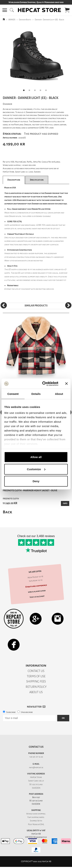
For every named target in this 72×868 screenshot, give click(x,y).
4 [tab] (42, 91)
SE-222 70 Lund (36, 784)
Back (7, 512)
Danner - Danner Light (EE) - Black (49, 20)
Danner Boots (25, 20)
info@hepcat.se (36, 767)
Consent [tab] (13, 394)
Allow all (36, 457)
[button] (5, 10)
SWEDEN (36, 788)
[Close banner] (66, 384)
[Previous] (4, 305)
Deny (36, 481)
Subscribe (11, 712)
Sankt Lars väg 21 (36, 781)
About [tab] (59, 394)
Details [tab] (36, 394)
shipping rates (38, 817)
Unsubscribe (27, 712)
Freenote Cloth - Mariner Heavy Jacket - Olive (30, 490)
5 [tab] (47, 91)
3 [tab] (36, 91)
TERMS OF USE (36, 676)
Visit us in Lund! (37, 597)
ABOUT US (36, 692)
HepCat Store (36, 777)
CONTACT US (36, 671)
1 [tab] (25, 91)
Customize (36, 469)
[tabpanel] (36, 59)
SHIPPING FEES (36, 681)
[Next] (68, 305)
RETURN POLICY (36, 687)
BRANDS (12, 20)
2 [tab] (30, 91)
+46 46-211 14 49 (36, 757)
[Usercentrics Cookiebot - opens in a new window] (44, 384)
